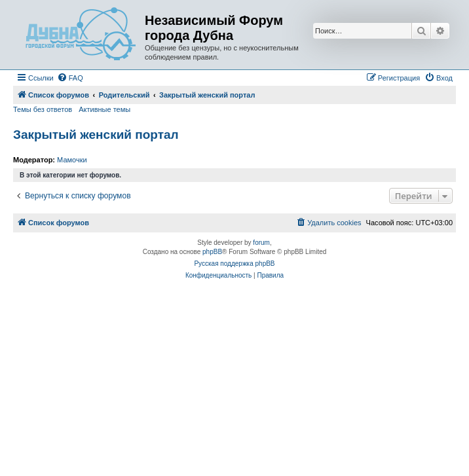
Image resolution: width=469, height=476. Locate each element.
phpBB (212, 252)
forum (261, 243)
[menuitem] (70, 78)
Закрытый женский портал (96, 135)
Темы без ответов (43, 109)
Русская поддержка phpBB (234, 264)
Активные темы (104, 109)
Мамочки (72, 160)
